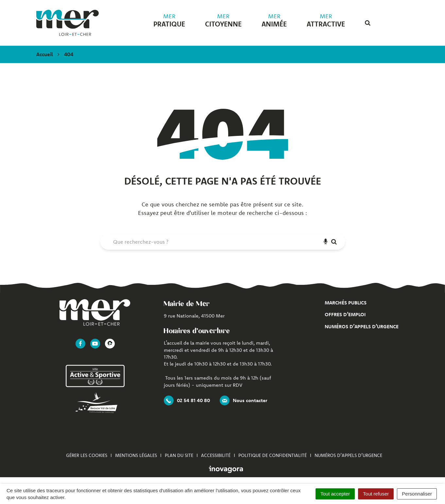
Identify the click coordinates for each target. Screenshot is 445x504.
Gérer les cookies (87, 455)
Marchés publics (346, 303)
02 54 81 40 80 (187, 400)
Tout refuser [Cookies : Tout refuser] (376, 494)
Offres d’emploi (345, 314)
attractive (326, 21)
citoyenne (223, 21)
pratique (169, 21)
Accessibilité (216, 455)
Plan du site (179, 455)
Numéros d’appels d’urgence (362, 326)
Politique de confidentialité (273, 455)
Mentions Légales (136, 455)
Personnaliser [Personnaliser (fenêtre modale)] (417, 494)
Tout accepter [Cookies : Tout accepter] (335, 494)
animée (274, 21)
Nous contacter (243, 400)
